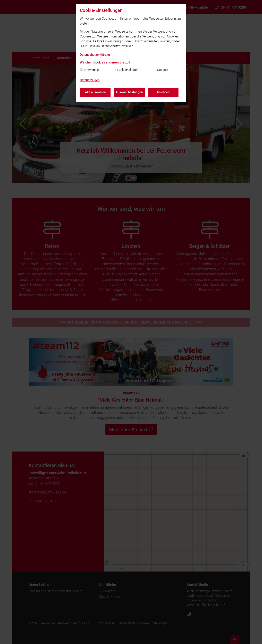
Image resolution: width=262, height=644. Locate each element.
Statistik (163, 70)
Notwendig (91, 70)
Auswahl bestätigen (129, 92)
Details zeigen (90, 80)
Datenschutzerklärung (95, 55)
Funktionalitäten (128, 70)
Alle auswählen (95, 92)
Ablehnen (163, 92)
